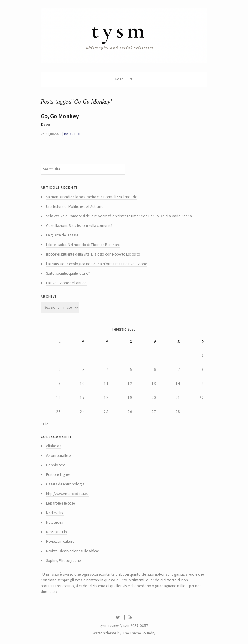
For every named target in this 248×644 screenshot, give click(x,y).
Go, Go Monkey (60, 116)
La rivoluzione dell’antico (66, 283)
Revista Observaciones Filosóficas (73, 551)
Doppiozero (56, 465)
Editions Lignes (58, 475)
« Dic (44, 424)
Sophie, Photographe (63, 561)
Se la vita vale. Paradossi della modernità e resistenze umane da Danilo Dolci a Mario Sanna (119, 216)
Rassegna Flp (56, 532)
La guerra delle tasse (62, 235)
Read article (73, 134)
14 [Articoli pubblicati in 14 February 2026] (178, 384)
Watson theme (104, 633)
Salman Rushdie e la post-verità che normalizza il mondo (92, 197)
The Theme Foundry (139, 633)
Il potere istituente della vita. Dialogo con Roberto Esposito (93, 254)
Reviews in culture (60, 541)
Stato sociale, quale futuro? (68, 273)
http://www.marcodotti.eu (67, 494)
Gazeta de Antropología (65, 484)
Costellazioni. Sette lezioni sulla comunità (79, 226)
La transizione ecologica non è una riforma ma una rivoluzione (96, 264)
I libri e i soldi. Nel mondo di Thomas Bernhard (83, 245)
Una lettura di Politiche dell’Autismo (75, 206)
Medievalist (55, 513)
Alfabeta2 (54, 446)
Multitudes (54, 522)
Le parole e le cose (60, 503)
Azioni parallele (58, 455)
